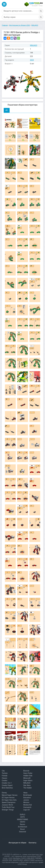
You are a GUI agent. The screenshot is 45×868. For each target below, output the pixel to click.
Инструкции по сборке (17, 843)
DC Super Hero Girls (9, 800)
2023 (32, 60)
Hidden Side (28, 776)
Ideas (25, 793)
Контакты (33, 843)
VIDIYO (22, 822)
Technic (5, 773)
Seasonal (22, 832)
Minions (26, 802)
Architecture (23, 827)
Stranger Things (8, 810)
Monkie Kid (27, 805)
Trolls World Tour (8, 807)
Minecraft (27, 778)
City (3, 771)
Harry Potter (28, 773)
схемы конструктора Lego (33, 854)
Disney (4, 793)
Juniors (26, 800)
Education (27, 798)
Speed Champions (9, 802)
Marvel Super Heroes (10, 795)
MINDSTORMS (22, 819)
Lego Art (26, 810)
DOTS (22, 817)
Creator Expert (7, 785)
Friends (5, 776)
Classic (4, 778)
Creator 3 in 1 (7, 783)
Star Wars (27, 785)
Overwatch (27, 807)
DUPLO (23, 815)
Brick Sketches (7, 788)
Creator (5, 781)
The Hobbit (27, 788)
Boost (22, 829)
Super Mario (28, 781)
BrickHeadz (28, 795)
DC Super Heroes (8, 798)
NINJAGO (34, 45)
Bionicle (26, 771)
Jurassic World (7, 805)
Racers (22, 824)
